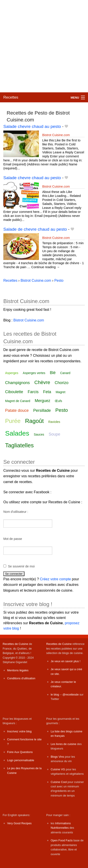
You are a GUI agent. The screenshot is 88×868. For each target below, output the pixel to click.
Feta (47, 392)
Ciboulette (14, 392)
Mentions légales (18, 670)
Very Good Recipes (19, 823)
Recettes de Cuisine (15, 644)
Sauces (39, 434)
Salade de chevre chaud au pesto (35, 229)
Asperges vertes (34, 373)
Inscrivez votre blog (19, 731)
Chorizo (62, 383)
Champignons (17, 383)
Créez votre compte (56, 579)
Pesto (62, 410)
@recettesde (71, 695)
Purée (13, 421)
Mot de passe (13, 539)
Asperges (12, 373)
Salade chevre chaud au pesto (32, 126)
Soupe (54, 434)
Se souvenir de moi (21, 566)
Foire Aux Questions (20, 752)
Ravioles (54, 422)
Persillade (42, 410)
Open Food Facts (62, 840)
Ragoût (34, 421)
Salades (17, 433)
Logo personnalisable (21, 760)
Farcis (33, 392)
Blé (53, 373)
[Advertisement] (44, 46)
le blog (55, 695)
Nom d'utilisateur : (16, 512)
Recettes (11, 97)
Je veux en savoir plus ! (66, 661)
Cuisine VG (58, 769)
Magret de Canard (18, 401)
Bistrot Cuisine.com (56, 135)
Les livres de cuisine (63, 744)
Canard (65, 373)
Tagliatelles (19, 445)
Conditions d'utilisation (21, 678)
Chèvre (42, 382)
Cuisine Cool (59, 782)
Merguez (42, 401)
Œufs (59, 401)
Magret (60, 392)
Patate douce (17, 410)
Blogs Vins (57, 757)
